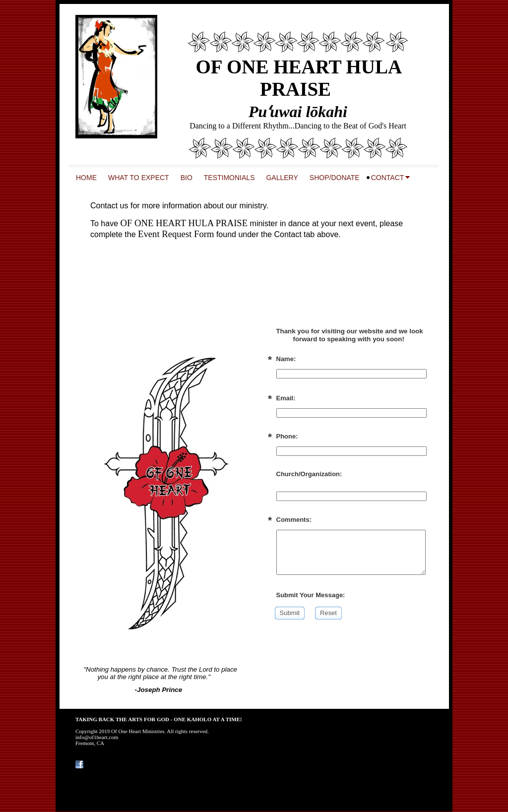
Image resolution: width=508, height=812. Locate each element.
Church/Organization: (309, 474)
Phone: (287, 436)
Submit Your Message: (311, 595)
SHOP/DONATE (335, 178)
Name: (286, 359)
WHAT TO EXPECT (139, 178)
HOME (86, 178)
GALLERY (282, 178)
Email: (286, 398)
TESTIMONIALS (229, 178)
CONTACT (388, 178)
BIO (187, 178)
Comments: (294, 520)
